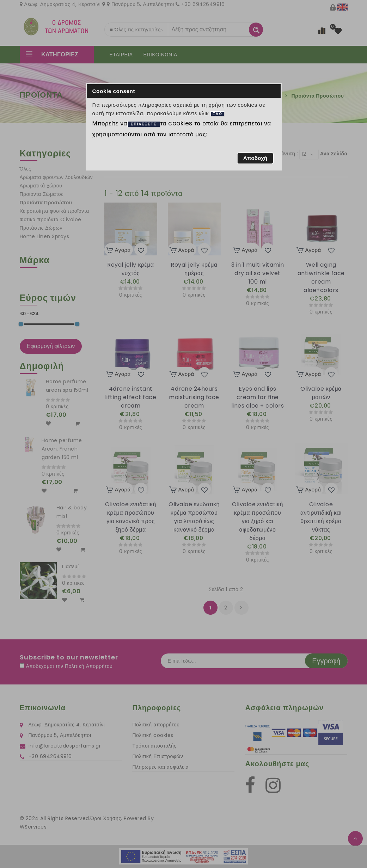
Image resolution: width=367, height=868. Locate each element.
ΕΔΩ (218, 114)
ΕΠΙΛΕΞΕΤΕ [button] (144, 124)
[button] (255, 158)
